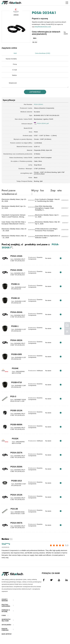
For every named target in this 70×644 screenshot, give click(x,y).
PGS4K (15, 370)
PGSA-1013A (16, 497)
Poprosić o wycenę (6, 613)
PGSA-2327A (16, 454)
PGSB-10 (15, 300)
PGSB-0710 (16, 384)
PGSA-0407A (16, 525)
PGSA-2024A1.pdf (43, 123)
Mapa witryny (7, 636)
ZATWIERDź (35, 92)
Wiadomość (13, 83)
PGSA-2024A (16, 314)
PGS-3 (13, 397)
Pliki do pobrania (5, 631)
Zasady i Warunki (5, 602)
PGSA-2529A (16, 468)
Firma (15, 64)
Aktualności (6, 627)
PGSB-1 (14, 328)
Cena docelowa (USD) (44, 53)
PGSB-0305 (16, 356)
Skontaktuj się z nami (6, 622)
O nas (4, 617)
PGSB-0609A (16, 426)
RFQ (62, 260)
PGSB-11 (15, 286)
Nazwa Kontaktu (11, 59)
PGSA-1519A (16, 272)
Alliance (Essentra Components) (44, 108)
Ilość (15, 53)
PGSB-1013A (16, 412)
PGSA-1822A (16, 342)
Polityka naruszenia (6, 607)
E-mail (15, 70)
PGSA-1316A (16, 258)
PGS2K (15, 440)
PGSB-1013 (16, 482)
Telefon (14, 75)
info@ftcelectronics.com (43, 27)
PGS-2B (14, 511)
